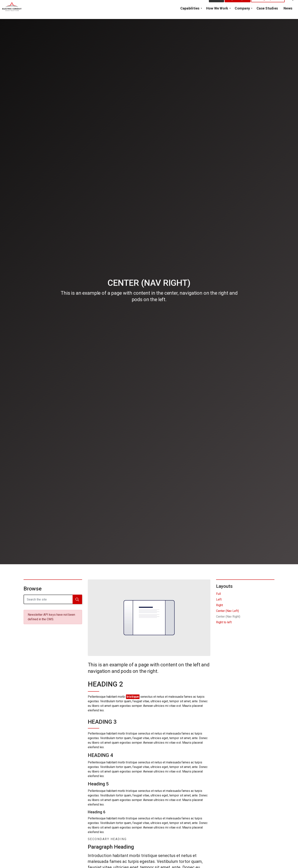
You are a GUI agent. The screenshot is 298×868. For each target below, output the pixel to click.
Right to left (224, 622)
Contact (217, 5)
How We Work (217, 14)
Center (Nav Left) (227, 611)
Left (219, 599)
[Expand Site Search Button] (291, 5)
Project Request (238, 5)
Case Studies (267, 14)
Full (218, 594)
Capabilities (190, 14)
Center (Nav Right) (228, 617)
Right (220, 605)
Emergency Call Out (268, 5)
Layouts (224, 586)
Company (242, 14)
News (288, 14)
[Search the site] (53, 599)
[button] (77, 599)
